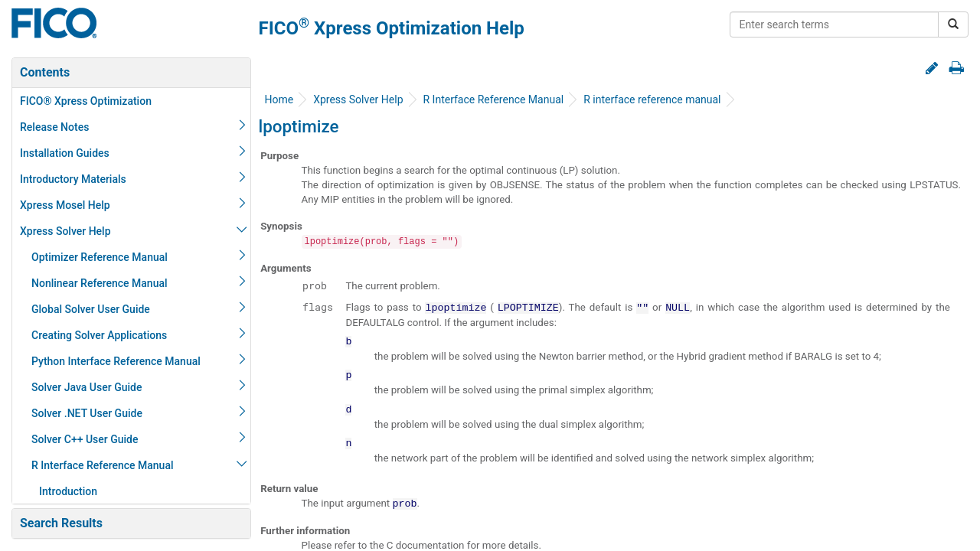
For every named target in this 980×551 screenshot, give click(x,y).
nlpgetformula (80, 283)
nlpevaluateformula (93, 257)
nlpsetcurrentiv (83, 465)
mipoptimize (77, 127)
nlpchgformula (82, 179)
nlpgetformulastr (87, 335)
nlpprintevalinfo (84, 439)
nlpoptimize (75, 387)
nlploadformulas (86, 361)
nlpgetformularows (92, 309)
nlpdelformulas (83, 231)
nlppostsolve (77, 413)
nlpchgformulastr (88, 205)
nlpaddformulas (85, 153)
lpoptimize (72, 101)
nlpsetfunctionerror (93, 491)
